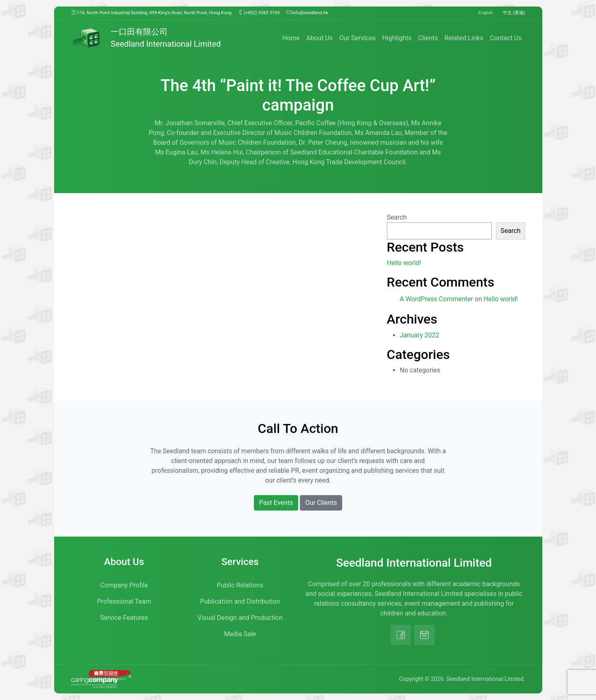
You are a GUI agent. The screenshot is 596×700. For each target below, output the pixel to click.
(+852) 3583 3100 (259, 13)
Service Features (124, 618)
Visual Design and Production (240, 618)
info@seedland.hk (307, 13)
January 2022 (420, 335)
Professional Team (124, 601)
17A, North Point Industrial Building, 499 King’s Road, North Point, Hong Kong (152, 13)
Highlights (397, 38)
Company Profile (124, 585)
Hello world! (404, 263)
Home (291, 38)
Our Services (358, 38)
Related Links (464, 38)
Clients (428, 38)
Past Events (276, 503)
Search (397, 217)
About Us (320, 38)
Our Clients (321, 503)
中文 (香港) (514, 13)
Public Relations (240, 585)
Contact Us (506, 38)
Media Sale (240, 634)
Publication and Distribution (240, 601)
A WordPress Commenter (437, 299)
